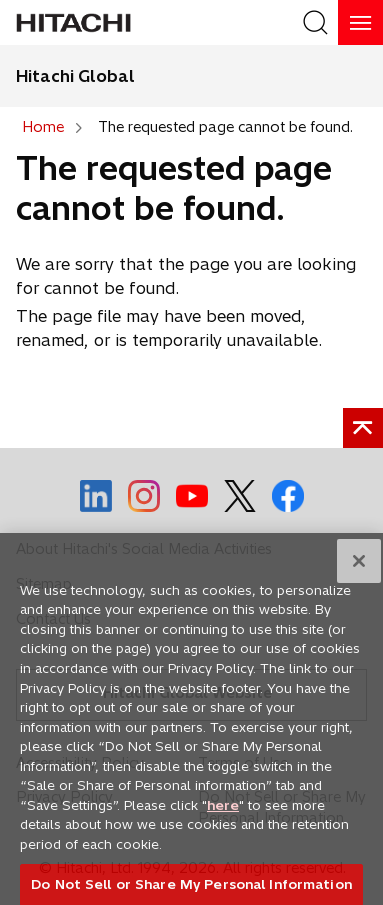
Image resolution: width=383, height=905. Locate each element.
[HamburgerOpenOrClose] (360, 22)
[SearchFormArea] (315, 22)
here (223, 812)
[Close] (359, 569)
